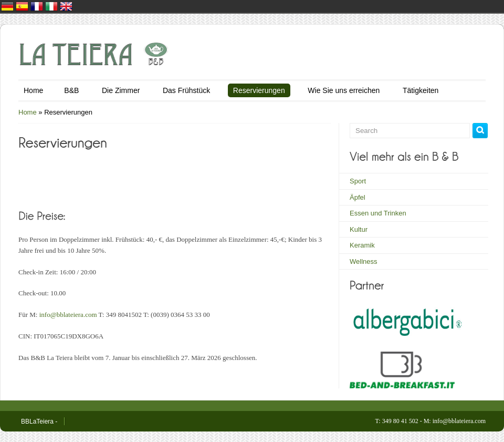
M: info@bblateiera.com (455, 421)
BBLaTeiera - (39, 422)
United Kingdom (66, 6)
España (22, 6)
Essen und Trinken (378, 213)
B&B (71, 90)
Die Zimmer (121, 90)
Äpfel (358, 197)
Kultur (359, 229)
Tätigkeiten (421, 90)
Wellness (364, 261)
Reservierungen (259, 90)
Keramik (362, 245)
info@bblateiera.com (69, 315)
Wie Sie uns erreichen (344, 90)
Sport (358, 181)
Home (33, 90)
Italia (51, 6)
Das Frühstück (186, 90)
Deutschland (7, 6)
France (37, 6)
